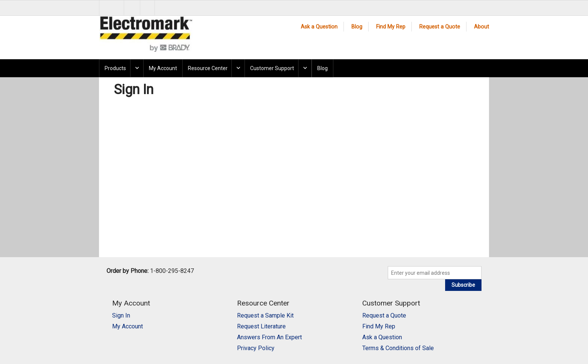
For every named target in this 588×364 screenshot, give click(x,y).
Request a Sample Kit (265, 315)
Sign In (121, 315)
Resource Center (208, 68)
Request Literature (261, 326)
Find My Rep (391, 27)
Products (115, 68)
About (481, 27)
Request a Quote (440, 27)
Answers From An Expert (269, 337)
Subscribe (463, 285)
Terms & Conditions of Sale (398, 348)
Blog (357, 27)
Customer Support (272, 68)
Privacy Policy (256, 348)
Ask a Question (319, 27)
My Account (163, 68)
